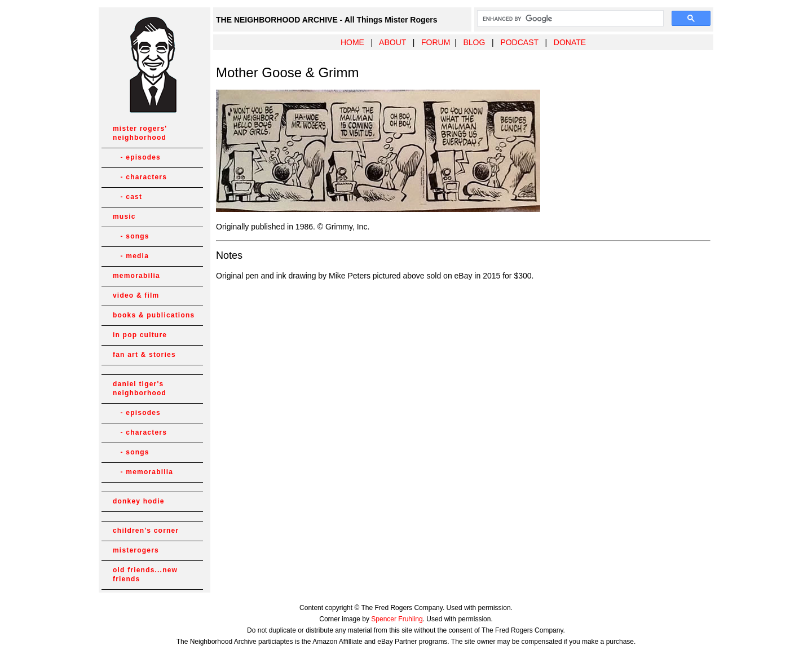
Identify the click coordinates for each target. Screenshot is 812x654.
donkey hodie (139, 501)
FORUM (436, 42)
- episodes (137, 157)
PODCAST (519, 42)
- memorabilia (143, 472)
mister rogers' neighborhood (140, 133)
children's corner (146, 531)
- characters (140, 177)
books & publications (154, 315)
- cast (127, 197)
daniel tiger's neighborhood (140, 388)
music (124, 216)
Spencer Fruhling (397, 619)
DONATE (570, 42)
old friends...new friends (145, 575)
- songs (131, 236)
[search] (569, 19)
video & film (136, 295)
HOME (352, 42)
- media (131, 256)
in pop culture (140, 335)
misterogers (136, 550)
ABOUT (392, 42)
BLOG (474, 42)
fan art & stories (144, 355)
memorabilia (136, 276)
